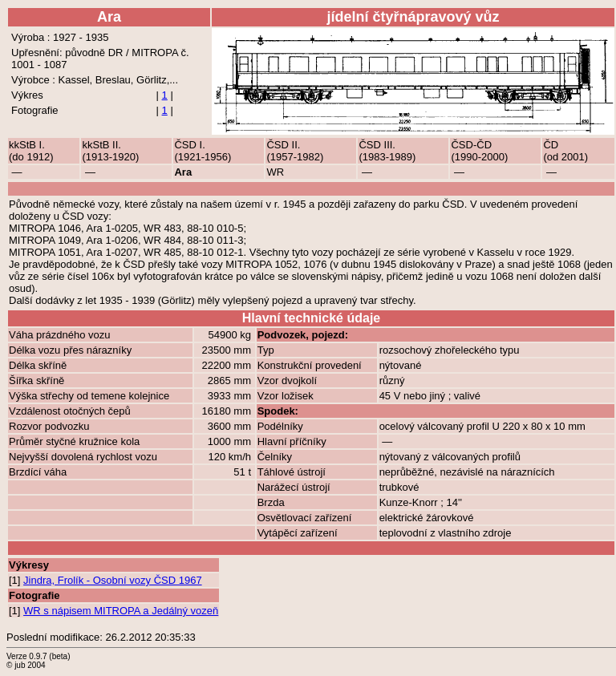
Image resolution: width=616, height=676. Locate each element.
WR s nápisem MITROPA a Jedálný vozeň (121, 611)
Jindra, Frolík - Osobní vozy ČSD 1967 (113, 580)
